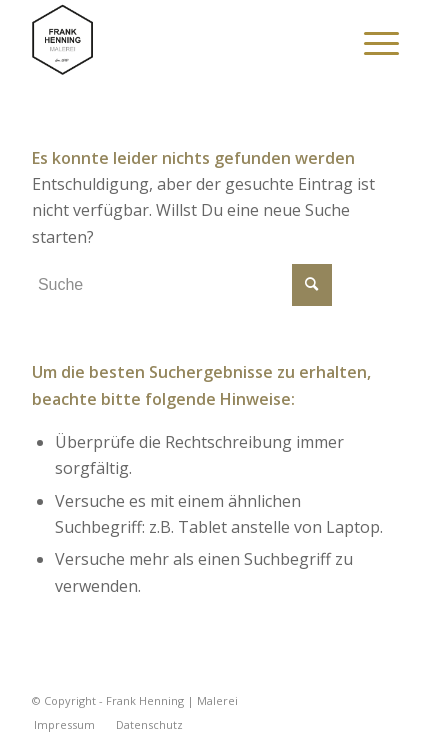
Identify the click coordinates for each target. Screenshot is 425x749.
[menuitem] (366, 42)
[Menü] (366, 42)
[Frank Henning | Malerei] (176, 40)
